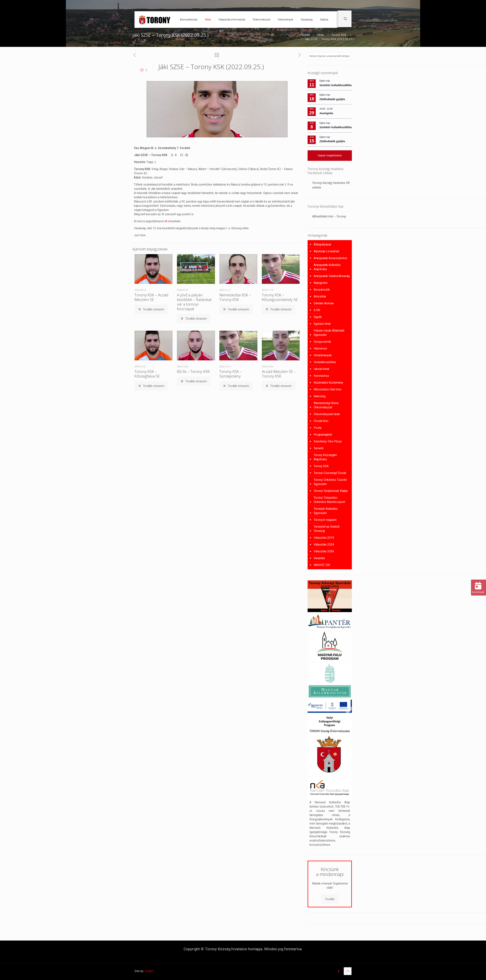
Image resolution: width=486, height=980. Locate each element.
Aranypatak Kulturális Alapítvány (327, 267)
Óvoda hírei (321, 421)
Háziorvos (320, 348)
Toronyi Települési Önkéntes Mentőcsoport (329, 500)
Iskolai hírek (322, 369)
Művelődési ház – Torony (329, 216)
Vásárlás (319, 558)
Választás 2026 (324, 551)
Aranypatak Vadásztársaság (332, 276)
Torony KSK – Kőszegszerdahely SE (280, 297)
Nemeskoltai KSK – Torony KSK (235, 297)
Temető (319, 448)
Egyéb (318, 317)
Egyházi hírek (322, 324)
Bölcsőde (320, 296)
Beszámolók (322, 290)
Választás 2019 (324, 538)
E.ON (317, 310)
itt (166, 221)
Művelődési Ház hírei (328, 389)
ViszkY (149, 971)
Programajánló (323, 435)
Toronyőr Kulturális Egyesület (326, 511)
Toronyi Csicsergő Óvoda (330, 473)
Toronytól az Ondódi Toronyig (327, 529)
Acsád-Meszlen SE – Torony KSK (279, 374)
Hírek (321, 35)
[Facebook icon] (339, 971)
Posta (318, 428)
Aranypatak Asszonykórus (330, 258)
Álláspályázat (322, 244)
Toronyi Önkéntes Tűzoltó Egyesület (330, 482)
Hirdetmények (323, 355)
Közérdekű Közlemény (328, 383)
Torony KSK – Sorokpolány (231, 374)
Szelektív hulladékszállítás (336, 85)
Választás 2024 (324, 544)
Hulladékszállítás (325, 362)
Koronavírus (321, 376)
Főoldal (305, 35)
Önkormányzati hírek (327, 414)
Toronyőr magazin (325, 520)
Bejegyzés (321, 283)
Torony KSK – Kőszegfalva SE (147, 374)
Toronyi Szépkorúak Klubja (331, 491)
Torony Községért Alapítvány (325, 457)
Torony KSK (339, 35)
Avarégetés (326, 113)
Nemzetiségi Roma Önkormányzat (326, 405)
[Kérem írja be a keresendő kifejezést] (330, 56)
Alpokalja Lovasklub (326, 251)
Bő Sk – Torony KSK (193, 371)
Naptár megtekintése (330, 155)
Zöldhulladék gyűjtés (332, 99)
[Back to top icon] (348, 971)
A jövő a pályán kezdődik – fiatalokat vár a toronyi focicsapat (194, 302)
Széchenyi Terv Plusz (328, 441)
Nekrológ (320, 396)
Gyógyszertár (322, 342)
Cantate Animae (324, 303)
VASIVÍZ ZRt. (322, 565)
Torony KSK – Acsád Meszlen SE (151, 297)
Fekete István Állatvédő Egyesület (329, 333)
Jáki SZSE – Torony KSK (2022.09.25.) (329, 39)
